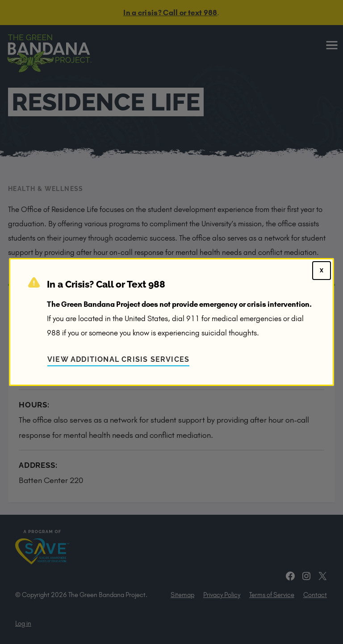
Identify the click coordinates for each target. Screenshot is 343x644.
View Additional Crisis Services (118, 359)
